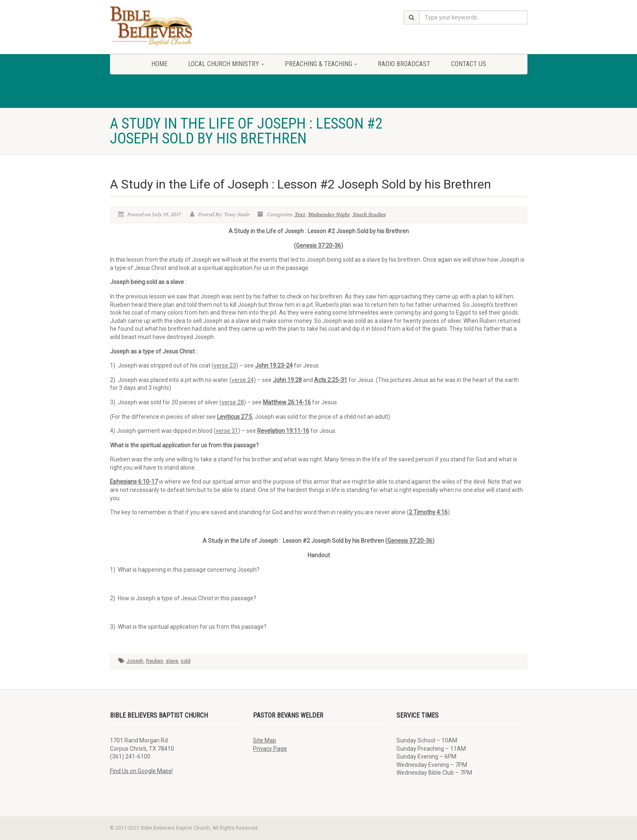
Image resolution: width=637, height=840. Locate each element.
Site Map (265, 740)
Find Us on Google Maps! (141, 771)
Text (300, 215)
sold (186, 661)
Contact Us (469, 64)
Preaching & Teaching (321, 64)
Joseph (135, 661)
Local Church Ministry (226, 64)
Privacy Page (270, 749)
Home (159, 64)
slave (172, 661)
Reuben (155, 661)
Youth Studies (369, 215)
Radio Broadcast (404, 64)
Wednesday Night (329, 215)
